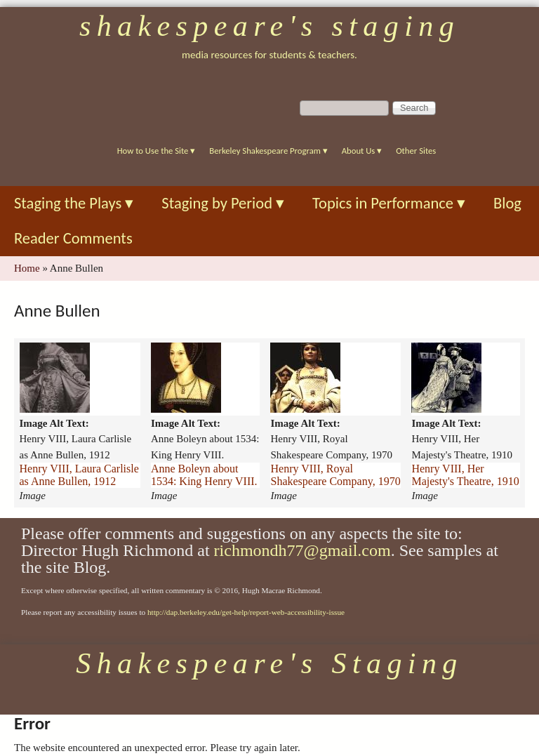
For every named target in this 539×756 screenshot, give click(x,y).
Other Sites (416, 151)
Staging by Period (223, 203)
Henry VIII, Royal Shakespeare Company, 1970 (335, 475)
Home (27, 268)
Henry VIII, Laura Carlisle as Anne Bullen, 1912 (79, 475)
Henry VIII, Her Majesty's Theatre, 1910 (465, 475)
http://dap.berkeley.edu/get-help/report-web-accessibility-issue (246, 612)
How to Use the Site (157, 151)
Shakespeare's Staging (269, 26)
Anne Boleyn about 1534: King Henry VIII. (204, 475)
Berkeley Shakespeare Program (268, 151)
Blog (507, 203)
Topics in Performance (389, 203)
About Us (362, 151)
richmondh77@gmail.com (302, 550)
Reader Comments (73, 238)
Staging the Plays (74, 203)
